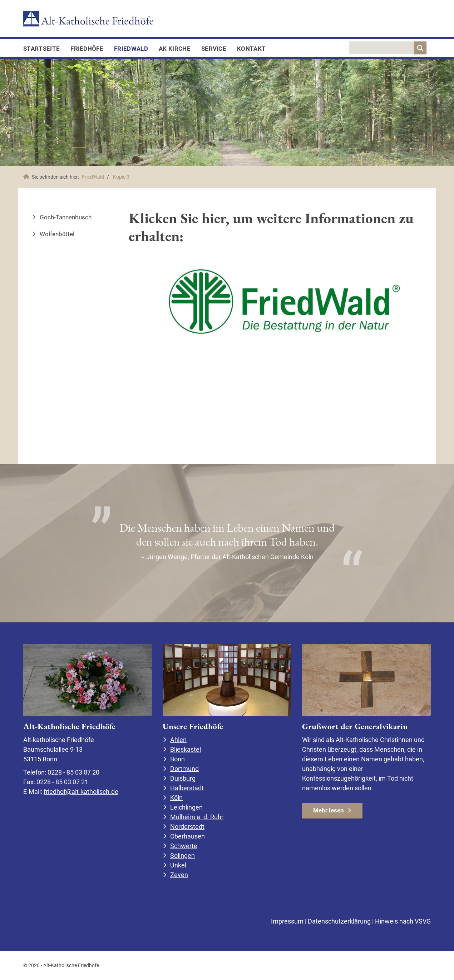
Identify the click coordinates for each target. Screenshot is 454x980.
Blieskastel (186, 749)
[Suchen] (420, 48)
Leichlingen (186, 807)
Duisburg (183, 778)
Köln (176, 798)
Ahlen (178, 740)
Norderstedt (187, 827)
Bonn (177, 759)
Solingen (182, 855)
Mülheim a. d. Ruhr (197, 817)
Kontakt (251, 49)
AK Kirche (175, 49)
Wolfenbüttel (57, 234)
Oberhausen (187, 836)
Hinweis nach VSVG (403, 921)
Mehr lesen (329, 810)
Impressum (287, 921)
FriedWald (131, 49)
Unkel (178, 865)
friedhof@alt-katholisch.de (81, 792)
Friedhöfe (87, 49)
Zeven (179, 875)
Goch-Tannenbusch (66, 217)
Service (214, 49)
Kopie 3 (121, 177)
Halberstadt (187, 788)
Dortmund (184, 769)
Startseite (41, 49)
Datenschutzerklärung (339, 921)
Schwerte (184, 846)
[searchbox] (381, 48)
